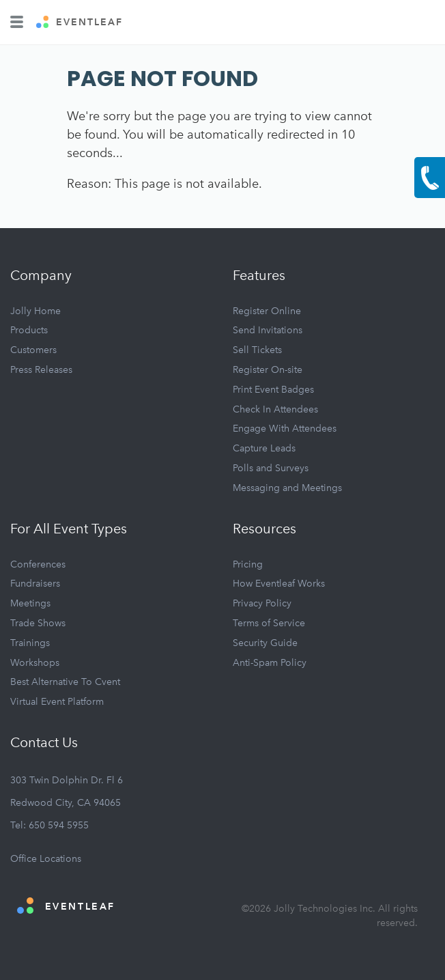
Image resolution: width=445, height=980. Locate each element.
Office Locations (46, 859)
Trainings (30, 643)
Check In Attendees (275, 409)
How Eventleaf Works (279, 584)
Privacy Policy (262, 603)
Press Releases (41, 370)
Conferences (38, 564)
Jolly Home (35, 311)
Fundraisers (35, 584)
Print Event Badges (273, 390)
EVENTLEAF (80, 23)
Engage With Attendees (285, 429)
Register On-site (268, 370)
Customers (33, 350)
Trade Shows (38, 623)
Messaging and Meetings (287, 488)
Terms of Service (269, 623)
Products (29, 330)
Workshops (35, 663)
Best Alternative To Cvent (65, 682)
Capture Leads (264, 448)
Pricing (248, 564)
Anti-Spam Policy (270, 663)
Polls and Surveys (271, 468)
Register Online (267, 311)
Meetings (30, 603)
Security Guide (265, 643)
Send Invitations (268, 330)
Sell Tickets (257, 350)
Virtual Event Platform (57, 702)
